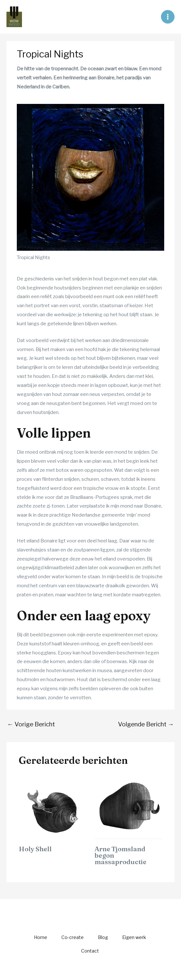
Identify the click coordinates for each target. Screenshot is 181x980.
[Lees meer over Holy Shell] (53, 807)
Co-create (73, 937)
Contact (90, 951)
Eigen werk (134, 937)
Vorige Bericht (31, 724)
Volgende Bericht (146, 724)
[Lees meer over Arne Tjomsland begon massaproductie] (129, 807)
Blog (103, 937)
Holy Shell (35, 849)
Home (41, 937)
